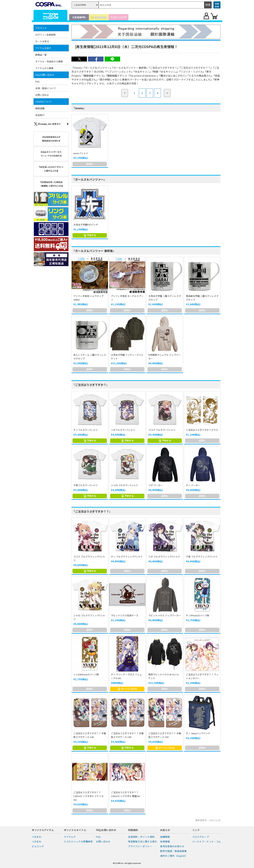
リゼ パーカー (155, 485)
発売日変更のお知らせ (172, 846)
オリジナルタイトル (75, 830)
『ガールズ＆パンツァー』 (89, 179)
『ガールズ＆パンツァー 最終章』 (94, 251)
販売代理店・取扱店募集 (173, 851)
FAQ (37, 81)
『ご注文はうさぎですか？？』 (92, 511)
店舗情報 (165, 837)
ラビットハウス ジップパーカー (165, 615)
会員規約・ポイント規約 (141, 837)
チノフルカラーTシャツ (85, 430)
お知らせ (165, 830)
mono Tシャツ (81, 153)
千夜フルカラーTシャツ (85, 485)
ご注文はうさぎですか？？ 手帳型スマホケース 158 (165, 735)
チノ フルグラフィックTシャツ (127, 557)
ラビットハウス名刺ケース (125, 615)
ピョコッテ (38, 846)
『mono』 (79, 108)
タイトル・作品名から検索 (49, 61)
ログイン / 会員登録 (45, 35)
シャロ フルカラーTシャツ (124, 485)
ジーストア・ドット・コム (207, 841)
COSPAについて (43, 102)
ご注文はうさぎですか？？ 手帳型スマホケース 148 (127, 735)
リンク (196, 830)
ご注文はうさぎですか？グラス (202, 430)
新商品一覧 (41, 55)
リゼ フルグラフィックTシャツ (164, 557)
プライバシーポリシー (140, 846)
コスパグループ (201, 837)
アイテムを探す (43, 48)
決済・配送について (46, 88)
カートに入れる (127, 689)
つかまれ (37, 841)
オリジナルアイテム (43, 830)
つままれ (37, 837)
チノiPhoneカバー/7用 (197, 615)
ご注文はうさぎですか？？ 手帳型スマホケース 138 (90, 735)
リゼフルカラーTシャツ (123, 430)
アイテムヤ (70, 837)
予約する (90, 235)
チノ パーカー (193, 485)
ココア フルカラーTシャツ (162, 430)
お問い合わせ (42, 95)
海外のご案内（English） (174, 856)
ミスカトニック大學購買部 (78, 841)
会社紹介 (40, 115)
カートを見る (42, 41)
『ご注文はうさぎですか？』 (91, 385)
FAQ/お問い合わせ (45, 75)
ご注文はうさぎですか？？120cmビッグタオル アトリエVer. (89, 796)
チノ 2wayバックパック (198, 733)
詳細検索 (217, 5)
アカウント (41, 28)
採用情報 (165, 841)
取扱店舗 (40, 108)
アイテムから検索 (44, 68)
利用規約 (133, 830)
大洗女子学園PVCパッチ (86, 225)
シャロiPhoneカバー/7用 (86, 674)
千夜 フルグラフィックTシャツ (202, 557)
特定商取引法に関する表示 (143, 841)
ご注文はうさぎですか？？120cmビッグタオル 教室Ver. (126, 794)
